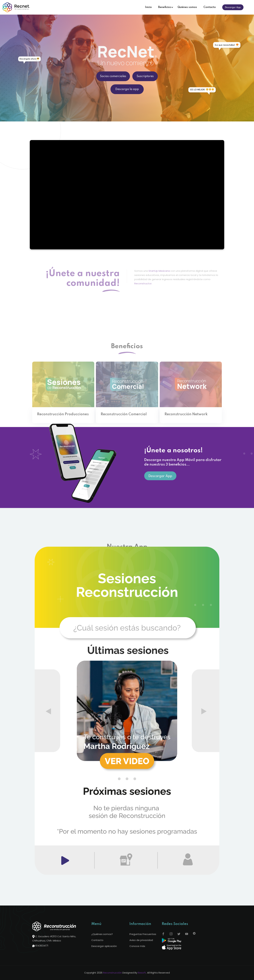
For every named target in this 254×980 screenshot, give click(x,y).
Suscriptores (145, 76)
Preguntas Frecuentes (143, 934)
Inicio (148, 7)
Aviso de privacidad (141, 940)
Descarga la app (127, 89)
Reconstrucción (112, 973)
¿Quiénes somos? (102, 934)
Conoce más (137, 946)
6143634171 (42, 946)
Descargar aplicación (104, 946)
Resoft (142, 973)
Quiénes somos (187, 7)
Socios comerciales (113, 76)
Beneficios (165, 7)
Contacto (210, 7)
